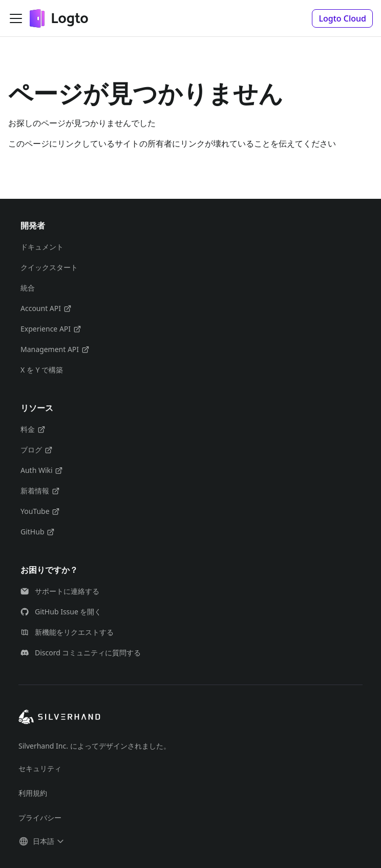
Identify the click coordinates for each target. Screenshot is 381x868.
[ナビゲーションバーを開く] (16, 18)
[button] (342, 18)
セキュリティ (40, 768)
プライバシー (40, 818)
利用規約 (33, 793)
